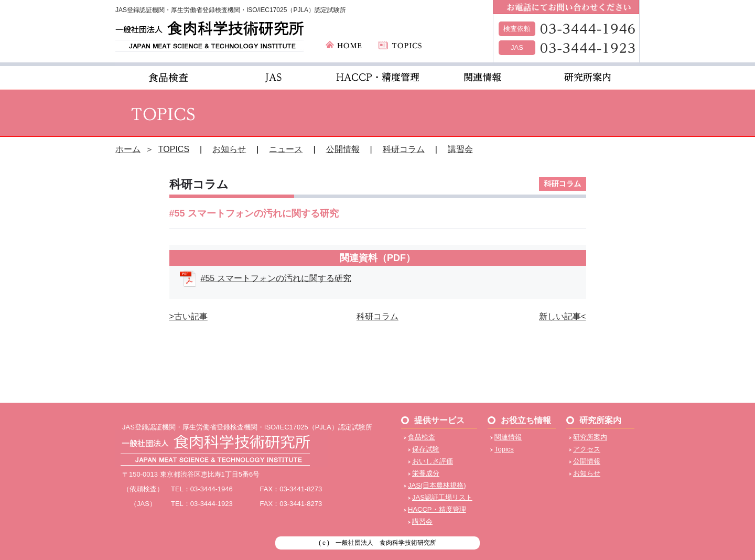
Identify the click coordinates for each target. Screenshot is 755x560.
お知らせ (229, 149)
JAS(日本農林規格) (437, 485)
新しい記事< (562, 316)
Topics (504, 449)
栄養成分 (426, 473)
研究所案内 (590, 437)
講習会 (460, 149)
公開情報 (343, 149)
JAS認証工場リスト (442, 497)
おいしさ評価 (433, 461)
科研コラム (404, 149)
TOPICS (174, 149)
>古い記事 (188, 316)
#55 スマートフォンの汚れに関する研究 (276, 278)
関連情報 (508, 437)
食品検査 (422, 437)
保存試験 (426, 449)
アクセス (587, 449)
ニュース (286, 149)
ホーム (128, 149)
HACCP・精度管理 (437, 509)
